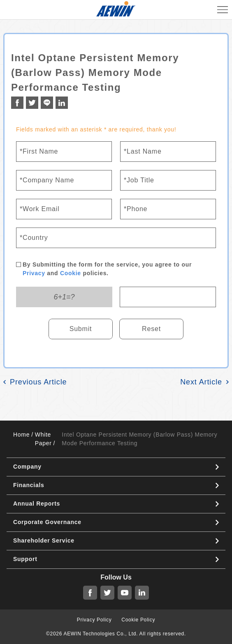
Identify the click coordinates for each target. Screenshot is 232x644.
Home (21, 435)
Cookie (71, 273)
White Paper (43, 439)
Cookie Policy (138, 620)
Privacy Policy (94, 620)
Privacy (34, 273)
